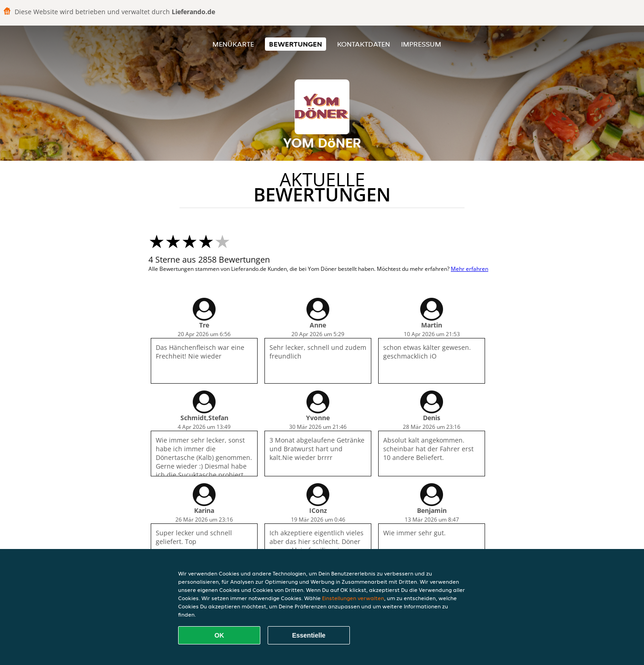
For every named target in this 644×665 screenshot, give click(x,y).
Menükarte (233, 44)
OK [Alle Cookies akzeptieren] (219, 635)
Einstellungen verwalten (353, 598)
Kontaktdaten (364, 44)
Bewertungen (296, 44)
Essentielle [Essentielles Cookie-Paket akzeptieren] (309, 635)
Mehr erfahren (470, 269)
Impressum (421, 44)
